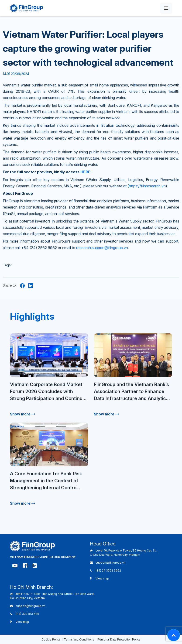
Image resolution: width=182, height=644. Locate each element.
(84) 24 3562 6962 (108, 570)
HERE (85, 172)
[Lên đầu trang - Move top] (174, 635)
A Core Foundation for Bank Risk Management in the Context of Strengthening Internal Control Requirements (46, 481)
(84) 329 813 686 (27, 614)
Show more (23, 414)
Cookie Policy (51, 639)
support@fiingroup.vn (110, 563)
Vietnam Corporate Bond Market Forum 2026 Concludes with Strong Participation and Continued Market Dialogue (49, 392)
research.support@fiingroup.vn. (103, 248)
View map (102, 578)
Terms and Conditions (79, 639)
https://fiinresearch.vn (147, 186)
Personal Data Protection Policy (119, 639)
